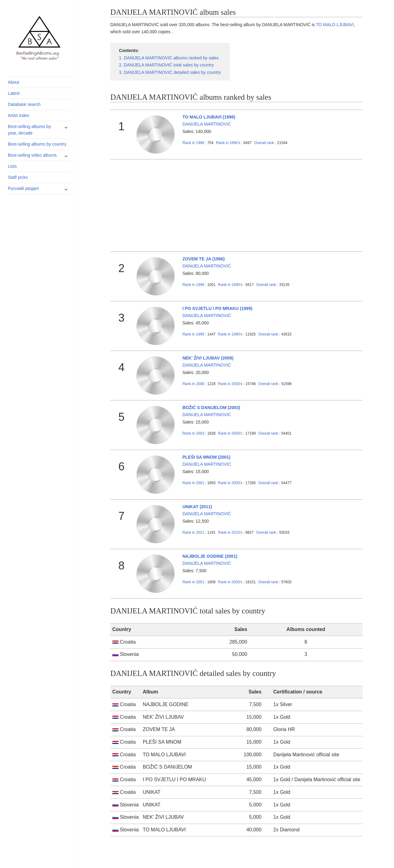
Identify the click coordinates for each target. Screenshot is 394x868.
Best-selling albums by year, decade (30, 130)
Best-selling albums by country (37, 144)
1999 (193, 334)
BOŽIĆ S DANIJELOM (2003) (211, 408)
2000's (231, 384)
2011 (193, 532)
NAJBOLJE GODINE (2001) (210, 556)
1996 (193, 285)
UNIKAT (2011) (197, 507)
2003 (193, 433)
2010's (231, 532)
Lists (12, 166)
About (14, 82)
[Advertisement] (237, 206)
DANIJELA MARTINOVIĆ (207, 124)
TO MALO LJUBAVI (335, 25)
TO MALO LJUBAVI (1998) (209, 117)
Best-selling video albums (32, 155)
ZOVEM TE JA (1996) (204, 259)
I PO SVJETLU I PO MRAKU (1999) (217, 308)
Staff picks (18, 177)
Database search (24, 104)
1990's (229, 143)
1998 (193, 143)
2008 (193, 384)
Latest (14, 93)
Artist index (19, 115)
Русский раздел (24, 188)
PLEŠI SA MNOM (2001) (207, 457)
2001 (193, 483)
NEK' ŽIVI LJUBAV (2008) (208, 358)
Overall (264, 143)
